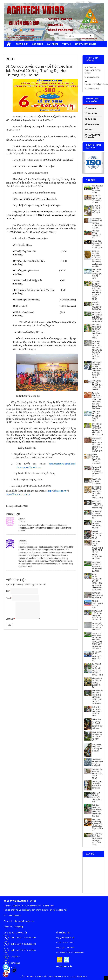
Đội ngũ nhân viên (65, 947)
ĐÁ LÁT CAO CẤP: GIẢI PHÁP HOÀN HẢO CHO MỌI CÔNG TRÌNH (97, 839)
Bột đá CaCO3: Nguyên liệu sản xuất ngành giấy (97, 459)
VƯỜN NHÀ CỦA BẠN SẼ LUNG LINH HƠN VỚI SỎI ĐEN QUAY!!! (97, 317)
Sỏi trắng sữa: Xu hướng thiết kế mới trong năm (98, 785)
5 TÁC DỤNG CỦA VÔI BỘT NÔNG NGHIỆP (97, 525)
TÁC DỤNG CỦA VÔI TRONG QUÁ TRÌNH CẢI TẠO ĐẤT (97, 385)
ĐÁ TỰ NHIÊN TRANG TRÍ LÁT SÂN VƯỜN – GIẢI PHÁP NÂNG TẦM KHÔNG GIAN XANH (97, 582)
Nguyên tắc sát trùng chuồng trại (96, 481)
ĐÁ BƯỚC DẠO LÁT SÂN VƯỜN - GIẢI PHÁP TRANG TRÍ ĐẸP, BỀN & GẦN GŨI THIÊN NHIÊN (97, 290)
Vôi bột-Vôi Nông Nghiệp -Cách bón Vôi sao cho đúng (98, 505)
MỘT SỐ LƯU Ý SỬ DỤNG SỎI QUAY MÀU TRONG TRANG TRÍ (97, 615)
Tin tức (9, 506)
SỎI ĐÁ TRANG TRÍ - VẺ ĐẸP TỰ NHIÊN (97, 535)
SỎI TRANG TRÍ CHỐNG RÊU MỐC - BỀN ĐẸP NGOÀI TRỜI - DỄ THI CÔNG (97, 331)
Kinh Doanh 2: (23, 944)
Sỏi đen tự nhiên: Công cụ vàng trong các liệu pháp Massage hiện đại (97, 825)
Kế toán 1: (15, 957)
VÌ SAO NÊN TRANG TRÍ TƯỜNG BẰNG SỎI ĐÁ (97, 683)
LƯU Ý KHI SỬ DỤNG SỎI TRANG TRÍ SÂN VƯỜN (97, 712)
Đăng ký (91, 2)
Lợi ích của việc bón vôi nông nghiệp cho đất (97, 199)
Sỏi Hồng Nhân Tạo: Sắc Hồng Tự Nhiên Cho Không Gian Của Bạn (97, 811)
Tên (8, 591)
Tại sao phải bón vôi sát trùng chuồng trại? (97, 515)
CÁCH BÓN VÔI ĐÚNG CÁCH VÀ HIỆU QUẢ (97, 209)
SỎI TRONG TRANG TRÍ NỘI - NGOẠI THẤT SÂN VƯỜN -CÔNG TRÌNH (98, 492)
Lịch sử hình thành (65, 942)
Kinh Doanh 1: (23, 938)
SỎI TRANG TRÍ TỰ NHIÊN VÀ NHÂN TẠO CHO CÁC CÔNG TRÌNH (98, 670)
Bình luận (10, 619)
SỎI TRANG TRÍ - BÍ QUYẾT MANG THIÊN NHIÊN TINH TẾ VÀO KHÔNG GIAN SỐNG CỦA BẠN (97, 550)
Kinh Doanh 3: (23, 950)
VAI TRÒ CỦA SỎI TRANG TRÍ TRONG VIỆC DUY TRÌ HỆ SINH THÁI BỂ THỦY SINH (97, 697)
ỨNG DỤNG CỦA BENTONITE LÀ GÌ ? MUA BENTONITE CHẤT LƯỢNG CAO (97, 445)
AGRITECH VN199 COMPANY (70, 952)
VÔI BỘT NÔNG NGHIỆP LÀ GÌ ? (97, 234)
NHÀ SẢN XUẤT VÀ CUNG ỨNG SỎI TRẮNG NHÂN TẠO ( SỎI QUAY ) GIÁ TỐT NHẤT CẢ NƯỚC (97, 350)
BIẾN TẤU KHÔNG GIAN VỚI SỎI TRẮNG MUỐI (97, 797)
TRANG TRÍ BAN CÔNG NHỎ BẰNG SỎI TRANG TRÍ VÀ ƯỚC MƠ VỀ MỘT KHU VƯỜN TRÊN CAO (97, 641)
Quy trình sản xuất (65, 938)
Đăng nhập (81, 2)
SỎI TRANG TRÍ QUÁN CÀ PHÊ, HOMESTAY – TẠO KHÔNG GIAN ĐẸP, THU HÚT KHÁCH (97, 370)
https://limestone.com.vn (18, 494)
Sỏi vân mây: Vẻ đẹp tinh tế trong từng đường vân (97, 763)
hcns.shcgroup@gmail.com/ (62, 464)
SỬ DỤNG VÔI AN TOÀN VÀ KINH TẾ (98, 595)
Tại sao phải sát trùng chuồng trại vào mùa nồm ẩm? (97, 471)
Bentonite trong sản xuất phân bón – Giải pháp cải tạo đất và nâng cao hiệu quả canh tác (97, 259)
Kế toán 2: (15, 963)
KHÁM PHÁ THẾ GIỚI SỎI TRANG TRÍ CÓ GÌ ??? (97, 627)
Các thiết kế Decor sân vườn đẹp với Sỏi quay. (97, 748)
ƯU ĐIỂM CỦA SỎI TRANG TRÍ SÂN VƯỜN (97, 306)
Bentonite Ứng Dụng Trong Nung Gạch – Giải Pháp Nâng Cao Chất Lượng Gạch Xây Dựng (97, 401)
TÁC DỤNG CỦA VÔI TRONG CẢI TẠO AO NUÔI (97, 274)
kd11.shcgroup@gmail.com (22, 921)
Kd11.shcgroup (17, 927)
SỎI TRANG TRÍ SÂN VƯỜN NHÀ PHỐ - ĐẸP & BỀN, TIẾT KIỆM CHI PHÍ (98, 429)
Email (9, 598)
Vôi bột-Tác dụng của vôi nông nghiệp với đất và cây (97, 244)
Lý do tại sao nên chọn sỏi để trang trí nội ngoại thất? (97, 737)
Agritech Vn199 (93, 89)
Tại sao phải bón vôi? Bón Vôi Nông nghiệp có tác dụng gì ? (97, 223)
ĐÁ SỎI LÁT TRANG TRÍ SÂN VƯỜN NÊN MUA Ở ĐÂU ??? (97, 567)
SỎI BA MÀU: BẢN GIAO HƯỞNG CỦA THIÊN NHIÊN (97, 774)
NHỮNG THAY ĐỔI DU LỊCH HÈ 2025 (98, 604)
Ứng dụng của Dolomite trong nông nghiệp (98, 189)
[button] (84, 163)
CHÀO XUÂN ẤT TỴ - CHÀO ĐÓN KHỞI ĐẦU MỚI (97, 656)
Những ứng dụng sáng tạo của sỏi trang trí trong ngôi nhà (97, 724)
